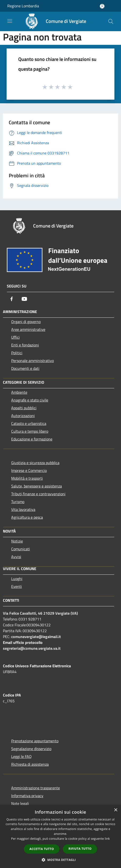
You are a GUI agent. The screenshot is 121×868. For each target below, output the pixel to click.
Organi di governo (26, 322)
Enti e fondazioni (25, 345)
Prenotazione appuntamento (35, 741)
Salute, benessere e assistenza (37, 486)
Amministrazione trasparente (36, 788)
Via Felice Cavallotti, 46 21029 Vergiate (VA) (40, 613)
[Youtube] (24, 299)
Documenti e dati (25, 368)
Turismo (18, 502)
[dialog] (60, 836)
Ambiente (19, 392)
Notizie (17, 541)
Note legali (20, 803)
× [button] (116, 810)
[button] (61, 860)
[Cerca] (111, 21)
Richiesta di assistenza (30, 764)
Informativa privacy (27, 796)
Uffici (15, 337)
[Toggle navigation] (10, 21)
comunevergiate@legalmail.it (36, 637)
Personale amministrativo (33, 361)
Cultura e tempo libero (30, 431)
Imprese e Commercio (29, 470)
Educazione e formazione (32, 439)
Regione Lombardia (23, 6)
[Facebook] (12, 299)
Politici (17, 353)
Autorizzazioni (23, 416)
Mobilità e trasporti (27, 478)
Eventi (17, 586)
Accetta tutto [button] (42, 849)
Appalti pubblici (24, 408)
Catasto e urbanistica (29, 423)
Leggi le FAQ (21, 756)
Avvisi (16, 557)
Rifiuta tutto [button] (80, 849)
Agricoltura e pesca (27, 517)
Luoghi (17, 579)
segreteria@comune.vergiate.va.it (32, 648)
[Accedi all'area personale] (102, 6)
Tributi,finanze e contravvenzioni (38, 494)
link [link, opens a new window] (107, 839)
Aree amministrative (28, 329)
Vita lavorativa (23, 509)
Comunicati (21, 549)
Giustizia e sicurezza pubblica (35, 463)
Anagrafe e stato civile (30, 400)
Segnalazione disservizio (31, 749)
